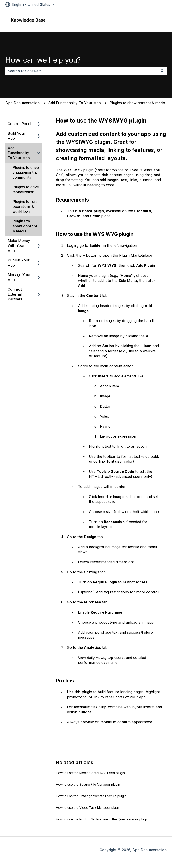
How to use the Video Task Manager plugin (88, 808)
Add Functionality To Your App (74, 103)
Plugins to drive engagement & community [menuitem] (26, 172)
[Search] (162, 71)
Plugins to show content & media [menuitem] (25, 226)
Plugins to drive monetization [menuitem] (26, 189)
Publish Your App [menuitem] (19, 263)
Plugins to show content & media (137, 103)
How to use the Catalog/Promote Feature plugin (91, 796)
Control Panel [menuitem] (19, 124)
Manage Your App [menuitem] (19, 277)
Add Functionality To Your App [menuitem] (19, 153)
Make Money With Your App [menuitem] (19, 246)
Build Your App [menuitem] (16, 136)
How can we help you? (43, 60)
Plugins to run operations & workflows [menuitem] (25, 207)
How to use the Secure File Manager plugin (88, 784)
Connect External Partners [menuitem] (15, 294)
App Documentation (23, 103)
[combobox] (82, 71)
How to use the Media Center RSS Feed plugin (90, 773)
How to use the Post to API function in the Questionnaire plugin (102, 819)
